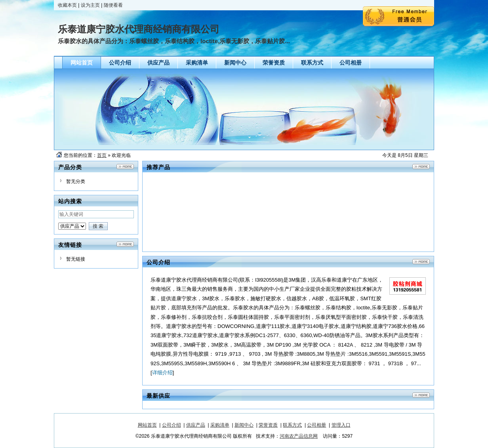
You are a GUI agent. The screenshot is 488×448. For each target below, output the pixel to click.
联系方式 (292, 425)
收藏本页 (67, 5)
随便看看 (113, 5)
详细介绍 (162, 373)
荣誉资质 (268, 425)
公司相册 (316, 425)
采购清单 (220, 425)
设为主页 (90, 5)
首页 (102, 155)
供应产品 (196, 425)
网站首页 (147, 425)
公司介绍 (172, 425)
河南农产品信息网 (299, 436)
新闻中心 (244, 425)
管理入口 (341, 425)
